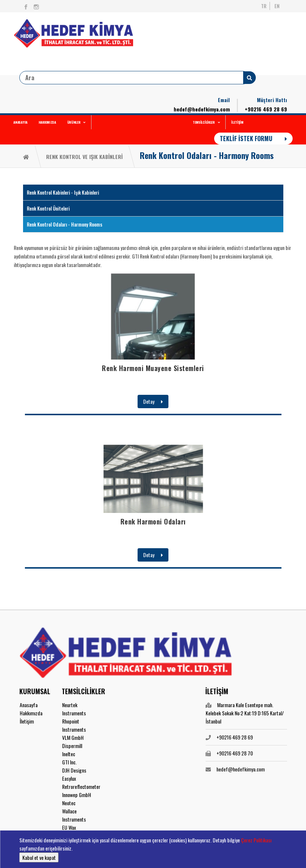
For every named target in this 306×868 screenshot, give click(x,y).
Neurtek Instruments (74, 709)
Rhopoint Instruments (74, 725)
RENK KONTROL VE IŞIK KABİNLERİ (84, 157)
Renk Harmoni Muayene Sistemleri (153, 368)
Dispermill (72, 746)
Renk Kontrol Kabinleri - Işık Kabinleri (63, 192)
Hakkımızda (31, 713)
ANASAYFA (20, 122)
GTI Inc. (69, 762)
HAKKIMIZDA (47, 122)
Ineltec (69, 754)
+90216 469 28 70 (235, 753)
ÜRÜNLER (77, 122)
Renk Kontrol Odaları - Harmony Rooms (207, 155)
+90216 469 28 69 (266, 109)
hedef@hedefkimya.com (202, 109)
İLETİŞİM (237, 122)
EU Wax (69, 827)
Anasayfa (29, 705)
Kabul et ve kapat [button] (39, 857)
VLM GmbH (73, 737)
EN (277, 6)
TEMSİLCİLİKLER (206, 122)
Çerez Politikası (256, 840)
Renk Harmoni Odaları (153, 521)
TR (264, 6)
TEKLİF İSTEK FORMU (253, 139)
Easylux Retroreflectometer (81, 782)
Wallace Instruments (74, 815)
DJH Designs (74, 770)
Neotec (69, 803)
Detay (153, 401)
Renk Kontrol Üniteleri (48, 208)
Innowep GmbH (77, 795)
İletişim (27, 721)
